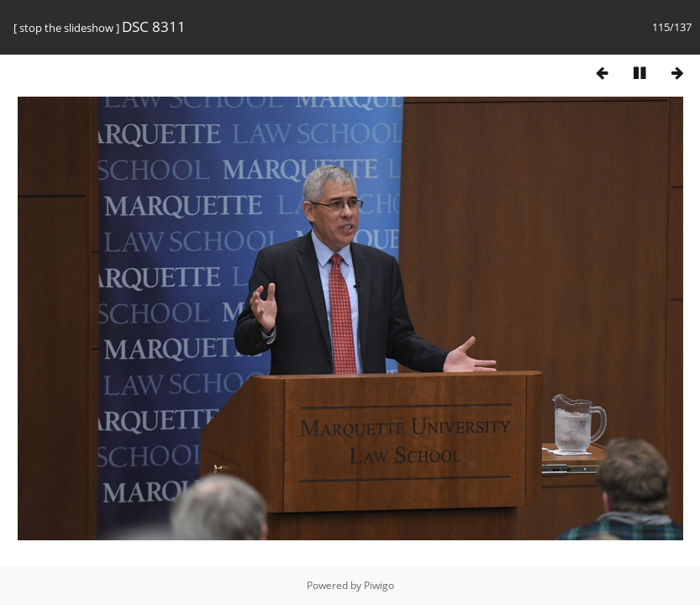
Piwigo (379, 585)
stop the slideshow (66, 28)
